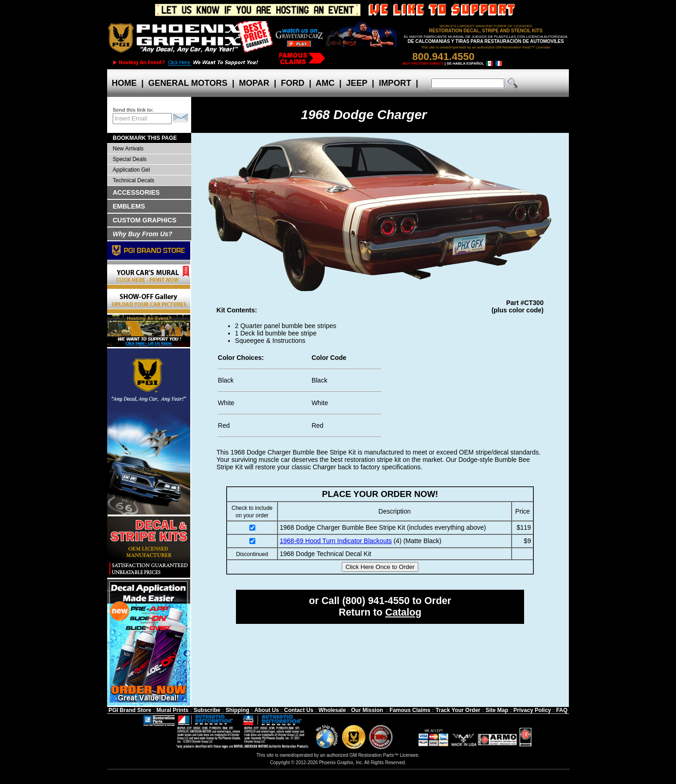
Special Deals (130, 159)
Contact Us (299, 710)
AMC (325, 83)
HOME (124, 83)
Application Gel (131, 170)
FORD (293, 83)
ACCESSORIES (136, 192)
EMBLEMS (129, 206)
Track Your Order (458, 710)
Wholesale (332, 710)
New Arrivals (128, 149)
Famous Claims (410, 710)
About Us (267, 710)
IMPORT (395, 83)
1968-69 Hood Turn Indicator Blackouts (336, 541)
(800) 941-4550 (376, 601)
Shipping (237, 710)
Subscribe (207, 710)
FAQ (562, 710)
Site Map (497, 710)
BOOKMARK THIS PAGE (145, 138)
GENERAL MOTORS (188, 83)
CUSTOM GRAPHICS (145, 220)
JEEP (357, 83)
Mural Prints (172, 710)
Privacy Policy (532, 710)
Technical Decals (133, 180)
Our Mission (367, 710)
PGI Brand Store (130, 710)
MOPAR (254, 83)
